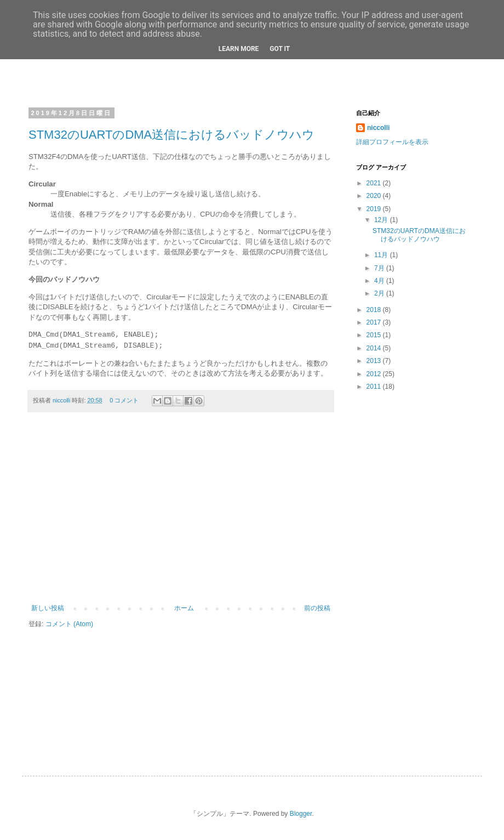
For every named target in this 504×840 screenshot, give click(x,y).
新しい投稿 (48, 608)
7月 (380, 268)
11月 (382, 255)
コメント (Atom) (69, 624)
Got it (280, 49)
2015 (375, 335)
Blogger (301, 814)
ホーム (184, 608)
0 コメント (124, 400)
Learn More (239, 49)
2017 (375, 322)
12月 (382, 220)
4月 (380, 281)
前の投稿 (317, 608)
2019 (375, 209)
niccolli (62, 400)
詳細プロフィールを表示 (392, 142)
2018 (375, 310)
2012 (375, 374)
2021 (375, 183)
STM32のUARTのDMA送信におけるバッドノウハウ (171, 135)
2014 (375, 348)
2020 (375, 196)
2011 (375, 387)
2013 (375, 361)
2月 (380, 293)
